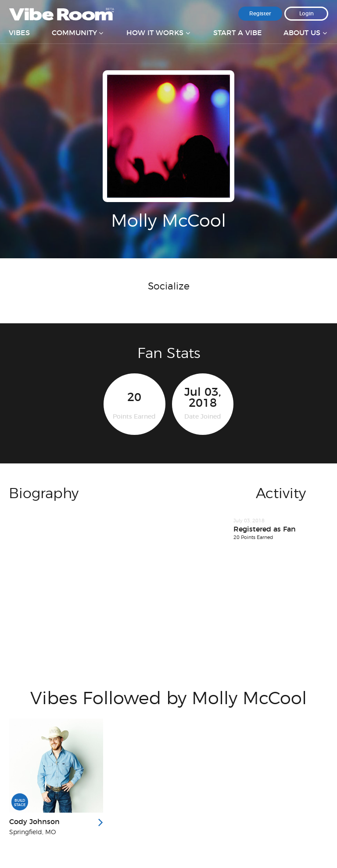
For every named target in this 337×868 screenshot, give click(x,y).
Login (307, 14)
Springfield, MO (32, 832)
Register (260, 14)
